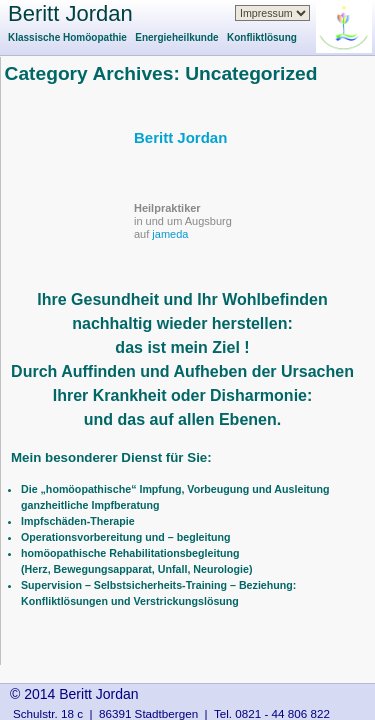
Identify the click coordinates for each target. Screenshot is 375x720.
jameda (170, 234)
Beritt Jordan (70, 13)
